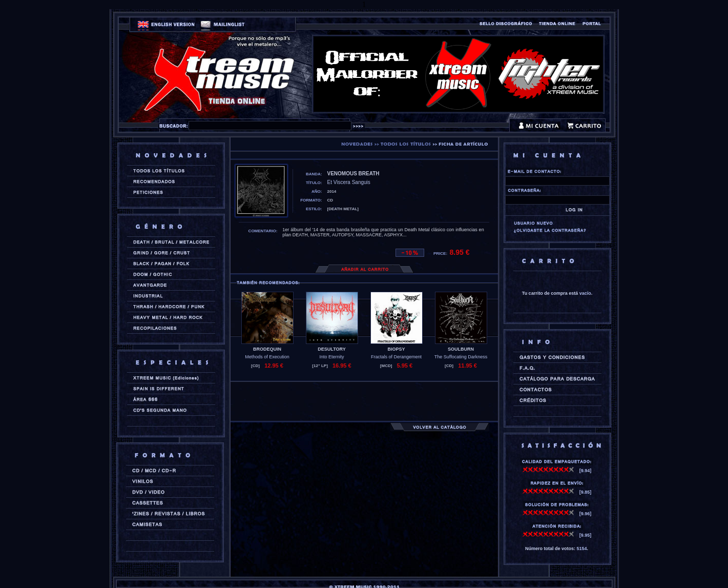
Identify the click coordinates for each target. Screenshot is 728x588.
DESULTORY (331, 349)
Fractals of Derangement (396, 357)
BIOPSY (396, 349)
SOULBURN (461, 349)
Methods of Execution (267, 357)
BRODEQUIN (267, 349)
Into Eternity (331, 357)
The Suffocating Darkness (461, 357)
